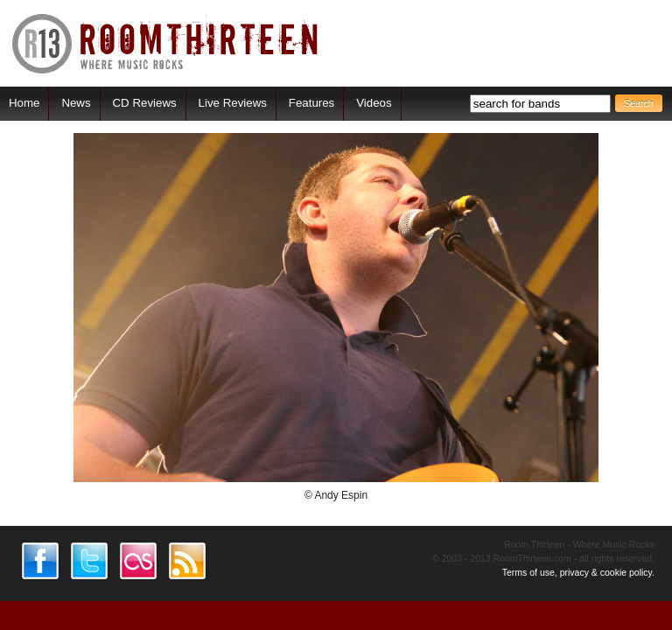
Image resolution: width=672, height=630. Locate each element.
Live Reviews (233, 103)
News (76, 103)
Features (311, 103)
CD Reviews (145, 103)
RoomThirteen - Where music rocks (166, 43)
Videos (374, 103)
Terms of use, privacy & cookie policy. (578, 572)
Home (24, 103)
